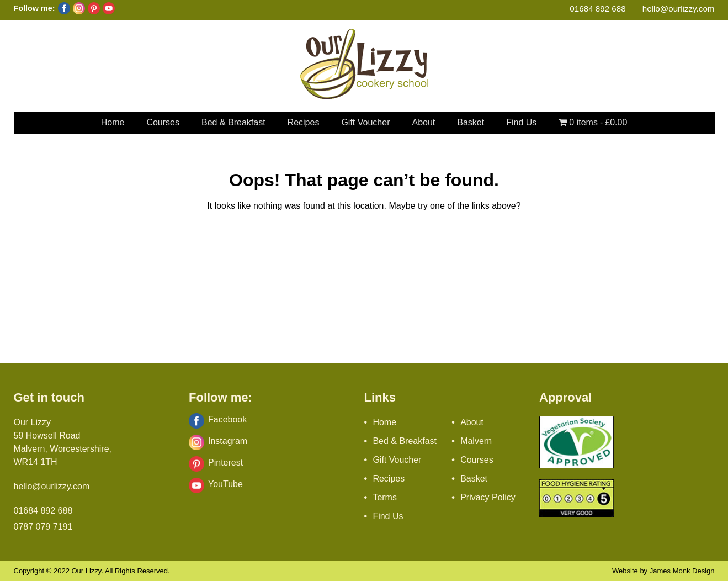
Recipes (304, 122)
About (423, 122)
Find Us (521, 122)
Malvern (476, 441)
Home (113, 122)
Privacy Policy (488, 497)
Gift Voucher (365, 122)
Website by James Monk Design (663, 571)
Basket (471, 122)
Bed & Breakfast (233, 122)
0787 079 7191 (43, 527)
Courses (163, 122)
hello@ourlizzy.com (679, 9)
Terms (385, 497)
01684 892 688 (597, 9)
